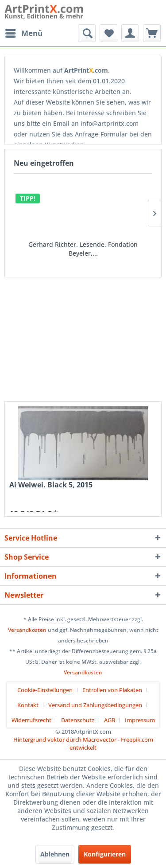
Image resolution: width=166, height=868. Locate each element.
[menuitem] (23, 33)
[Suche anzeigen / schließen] (87, 33)
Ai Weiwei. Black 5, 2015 (51, 485)
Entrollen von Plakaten (112, 690)
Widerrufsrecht (31, 720)
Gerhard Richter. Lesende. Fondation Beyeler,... (83, 249)
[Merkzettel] (108, 33)
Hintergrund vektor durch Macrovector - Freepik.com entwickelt (83, 743)
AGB (110, 720)
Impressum (140, 720)
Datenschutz (78, 720)
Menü (24, 32)
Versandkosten (27, 630)
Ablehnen (55, 854)
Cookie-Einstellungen (45, 690)
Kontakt (28, 705)
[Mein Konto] (130, 33)
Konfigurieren (105, 854)
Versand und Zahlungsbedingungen (95, 705)
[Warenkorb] (152, 33)
